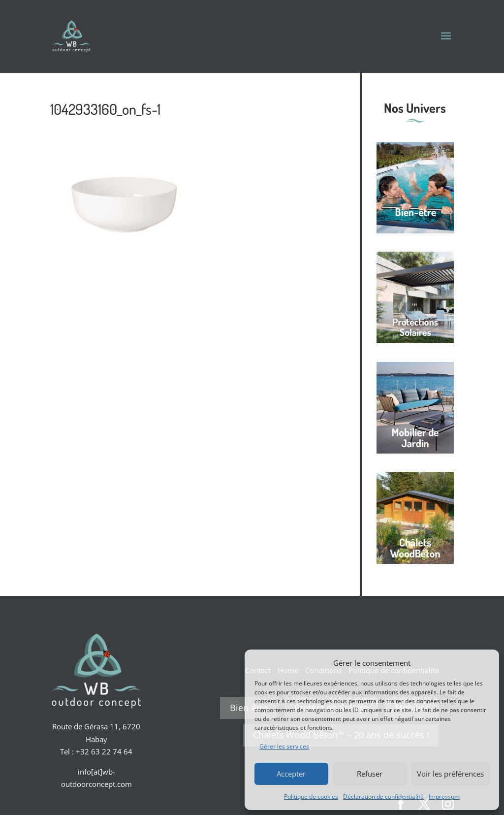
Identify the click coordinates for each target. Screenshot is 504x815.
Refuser (370, 774)
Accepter (291, 774)
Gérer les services (284, 746)
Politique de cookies (311, 797)
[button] (484, 663)
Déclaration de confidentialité (383, 797)
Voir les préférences (450, 774)
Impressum (444, 797)
